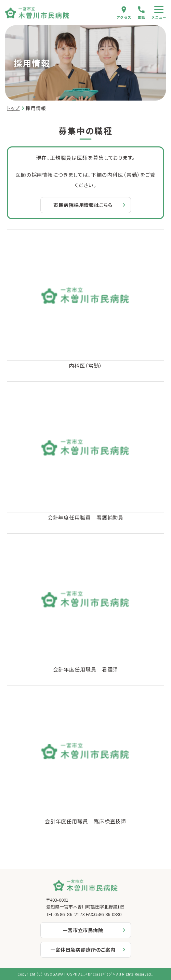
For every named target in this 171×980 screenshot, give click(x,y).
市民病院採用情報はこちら (83, 205)
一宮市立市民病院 (83, 930)
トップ (13, 108)
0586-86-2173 (70, 914)
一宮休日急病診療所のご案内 (83, 950)
